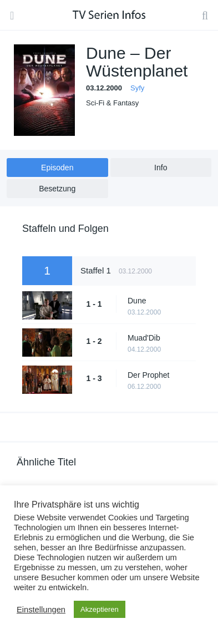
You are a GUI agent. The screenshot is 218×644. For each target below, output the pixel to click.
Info (161, 168)
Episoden (57, 168)
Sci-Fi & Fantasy (112, 103)
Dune (137, 301)
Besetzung (57, 189)
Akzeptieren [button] (100, 609)
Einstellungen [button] (41, 610)
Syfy (137, 88)
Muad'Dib (144, 338)
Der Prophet (148, 375)
